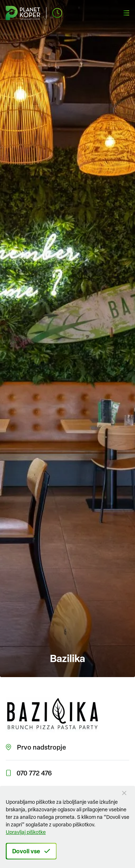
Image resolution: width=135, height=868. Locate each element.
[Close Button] (124, 793)
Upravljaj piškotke (26, 832)
